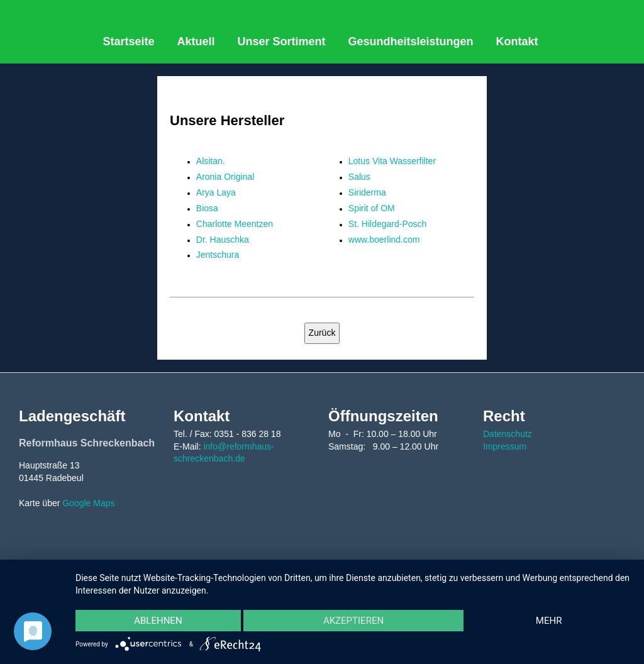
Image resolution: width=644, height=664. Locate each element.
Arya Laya (216, 192)
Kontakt (517, 41)
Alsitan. (211, 161)
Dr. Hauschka (223, 240)
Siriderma (367, 192)
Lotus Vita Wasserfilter (392, 161)
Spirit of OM (372, 208)
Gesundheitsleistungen (411, 41)
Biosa (207, 208)
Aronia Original (225, 177)
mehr (549, 621)
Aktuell (196, 41)
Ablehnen (158, 621)
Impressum (505, 446)
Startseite (128, 41)
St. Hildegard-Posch (388, 224)
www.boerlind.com (384, 240)
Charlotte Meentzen (235, 224)
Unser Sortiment (282, 41)
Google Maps (88, 503)
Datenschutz (508, 434)
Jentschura (218, 255)
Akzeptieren (353, 621)
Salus (359, 177)
